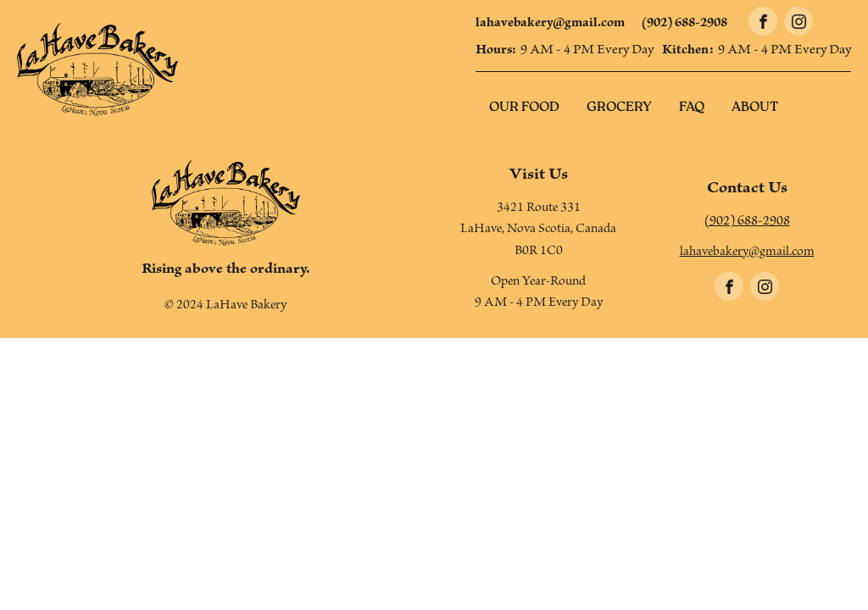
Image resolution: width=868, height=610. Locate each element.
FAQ (692, 108)
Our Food (524, 108)
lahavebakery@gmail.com (550, 25)
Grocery (619, 108)
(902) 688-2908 (684, 25)
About (755, 108)
